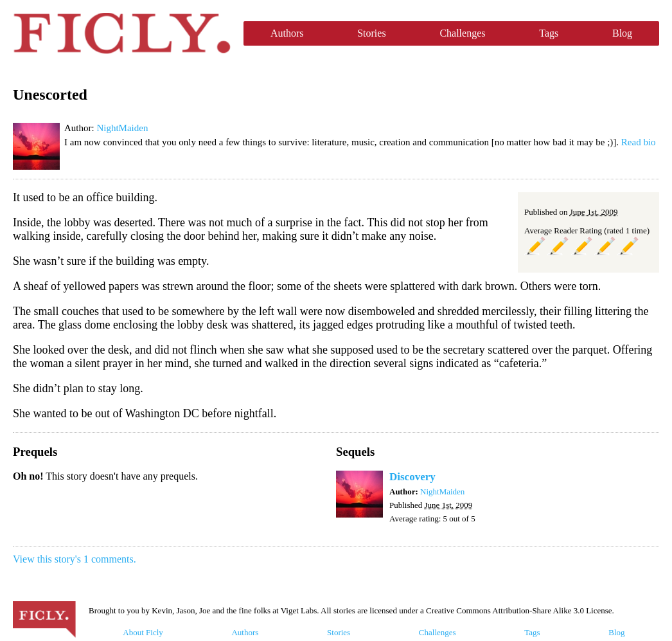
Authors (287, 33)
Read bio (639, 142)
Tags (549, 33)
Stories (371, 33)
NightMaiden (122, 128)
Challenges (462, 33)
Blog (622, 33)
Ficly (122, 33)
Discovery (412, 477)
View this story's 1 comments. (75, 559)
